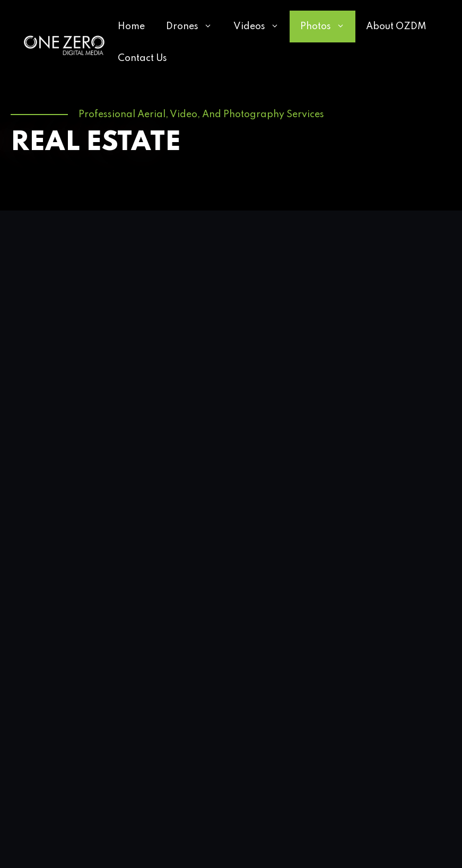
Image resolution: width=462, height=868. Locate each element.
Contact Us (142, 58)
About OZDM (396, 27)
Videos (261, 27)
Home (131, 27)
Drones (194, 27)
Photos (328, 27)
